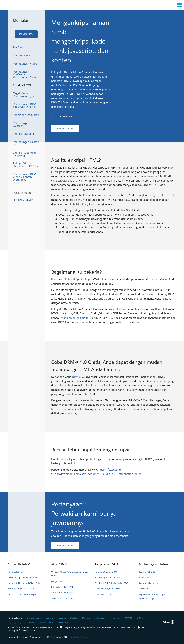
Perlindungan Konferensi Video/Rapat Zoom (25, 74)
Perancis (62, 618)
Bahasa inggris (34, 618)
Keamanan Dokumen (26, 115)
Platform (18, 47)
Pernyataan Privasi (78, 637)
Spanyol (50, 618)
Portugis (86, 618)
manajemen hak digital (75, 318)
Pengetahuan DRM (106, 564)
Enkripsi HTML (22, 85)
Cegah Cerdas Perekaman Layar (23, 95)
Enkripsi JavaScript (24, 134)
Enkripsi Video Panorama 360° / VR (26, 165)
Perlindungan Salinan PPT (26, 143)
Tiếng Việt (114, 618)
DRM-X (41, 623)
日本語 (140, 618)
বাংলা (31, 623)
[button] (26, 34)
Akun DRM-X (59, 564)
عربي (22, 623)
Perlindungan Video (25, 64)
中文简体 (128, 618)
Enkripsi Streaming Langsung (24, 154)
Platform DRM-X (23, 55)
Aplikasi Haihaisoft (19, 564)
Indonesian (100, 618)
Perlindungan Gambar (21, 124)
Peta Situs (63, 623)
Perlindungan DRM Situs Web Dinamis (25, 105)
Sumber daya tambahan (153, 564)
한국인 (13, 623)
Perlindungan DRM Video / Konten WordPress (25, 177)
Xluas (52, 623)
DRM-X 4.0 (79, 377)
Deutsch (74, 618)
